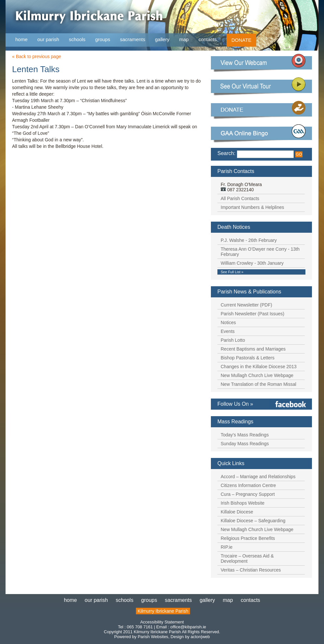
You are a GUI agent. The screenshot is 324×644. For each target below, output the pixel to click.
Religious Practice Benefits (248, 538)
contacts (208, 39)
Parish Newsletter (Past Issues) (252, 314)
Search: (226, 153)
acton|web (200, 637)
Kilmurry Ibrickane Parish (163, 611)
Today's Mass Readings (245, 435)
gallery (162, 39)
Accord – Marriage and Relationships (258, 477)
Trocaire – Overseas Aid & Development (247, 558)
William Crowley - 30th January (252, 263)
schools (77, 39)
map (184, 39)
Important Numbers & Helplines (252, 207)
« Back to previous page (37, 56)
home (22, 39)
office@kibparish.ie (188, 627)
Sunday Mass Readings (245, 444)
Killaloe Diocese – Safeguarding (253, 521)
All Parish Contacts (240, 198)
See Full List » (232, 272)
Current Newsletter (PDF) (246, 305)
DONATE (241, 40)
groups (103, 39)
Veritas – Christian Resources (251, 570)
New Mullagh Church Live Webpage (257, 375)
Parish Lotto (233, 340)
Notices (228, 322)
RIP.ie (227, 547)
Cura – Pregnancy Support (248, 494)
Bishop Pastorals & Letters (248, 358)
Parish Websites (153, 637)
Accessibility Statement (162, 622)
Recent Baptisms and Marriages (253, 349)
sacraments (133, 40)
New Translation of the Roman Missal (258, 384)
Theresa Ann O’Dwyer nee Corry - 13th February (260, 252)
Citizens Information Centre (248, 485)
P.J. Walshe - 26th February (249, 240)
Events (228, 331)
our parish (48, 40)
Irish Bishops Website (243, 503)
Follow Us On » (235, 404)
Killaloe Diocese (237, 512)
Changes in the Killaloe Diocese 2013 (259, 367)
